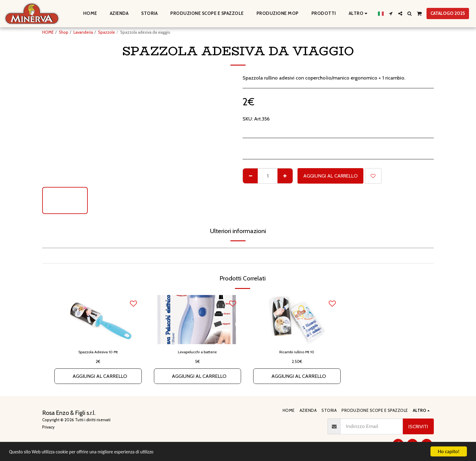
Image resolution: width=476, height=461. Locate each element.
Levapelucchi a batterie (197, 352)
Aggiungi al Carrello (330, 176)
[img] (98, 320)
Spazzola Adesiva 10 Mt (98, 352)
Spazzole (107, 32)
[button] (391, 14)
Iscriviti (418, 426)
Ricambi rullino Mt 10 (297, 352)
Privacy (48, 427)
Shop (64, 32)
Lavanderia (83, 32)
